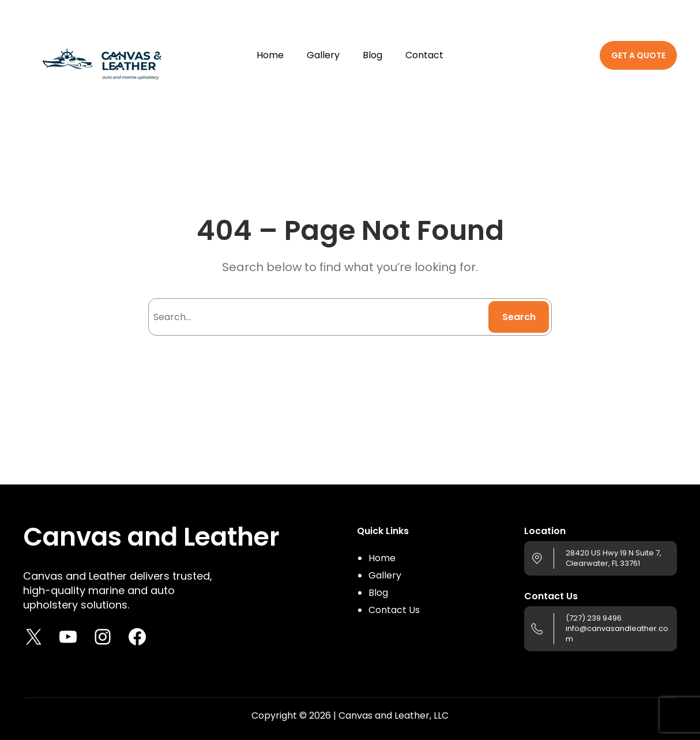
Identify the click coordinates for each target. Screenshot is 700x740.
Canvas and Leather (151, 537)
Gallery (385, 575)
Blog (378, 593)
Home (382, 558)
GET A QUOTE (638, 55)
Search (519, 317)
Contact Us (394, 610)
